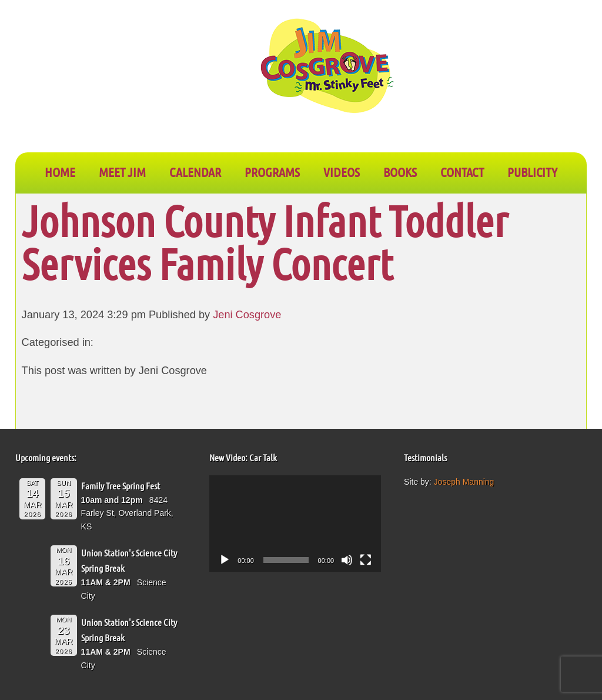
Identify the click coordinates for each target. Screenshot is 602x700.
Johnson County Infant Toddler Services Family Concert (265, 242)
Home (60, 172)
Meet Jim (122, 172)
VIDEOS (342, 172)
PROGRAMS (272, 172)
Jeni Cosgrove (247, 315)
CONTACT (462, 172)
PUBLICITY (532, 172)
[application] (295, 524)
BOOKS (400, 172)
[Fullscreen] (366, 560)
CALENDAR (195, 172)
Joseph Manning (464, 482)
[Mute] (347, 560)
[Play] (225, 560)
